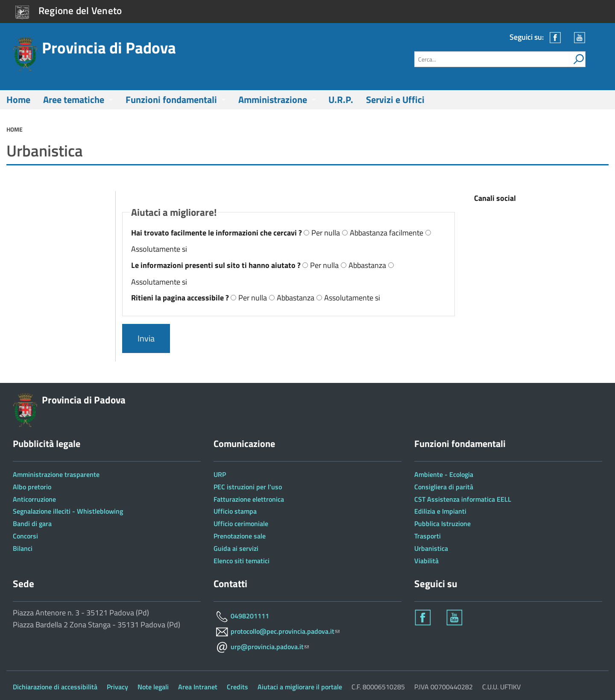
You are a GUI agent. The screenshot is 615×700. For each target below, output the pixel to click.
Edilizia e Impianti (440, 511)
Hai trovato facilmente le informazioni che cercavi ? (217, 233)
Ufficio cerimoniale (241, 524)
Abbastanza (367, 265)
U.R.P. (341, 100)
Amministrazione (273, 100)
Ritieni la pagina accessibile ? (181, 298)
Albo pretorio (32, 487)
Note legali (153, 687)
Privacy (117, 687)
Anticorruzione (34, 499)
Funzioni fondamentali (171, 100)
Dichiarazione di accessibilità (55, 687)
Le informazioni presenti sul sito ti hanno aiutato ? (217, 265)
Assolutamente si (159, 249)
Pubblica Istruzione (442, 524)
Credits (237, 687)
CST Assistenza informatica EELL (463, 499)
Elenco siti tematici (242, 561)
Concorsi (25, 536)
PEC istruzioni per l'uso (248, 487)
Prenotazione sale (240, 536)
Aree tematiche (74, 100)
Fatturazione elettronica (249, 499)
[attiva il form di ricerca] (577, 59)
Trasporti (428, 536)
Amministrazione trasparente (56, 474)
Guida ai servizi (236, 548)
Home (18, 100)
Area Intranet (198, 687)
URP (220, 474)
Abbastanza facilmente (387, 233)
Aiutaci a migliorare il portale (300, 687)
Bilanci (23, 548)
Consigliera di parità (444, 487)
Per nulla (326, 233)
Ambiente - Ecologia (444, 474)
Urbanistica (431, 548)
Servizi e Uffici (395, 100)
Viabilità (426, 561)
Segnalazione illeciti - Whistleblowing (68, 511)
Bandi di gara (32, 524)
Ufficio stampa (235, 511)
